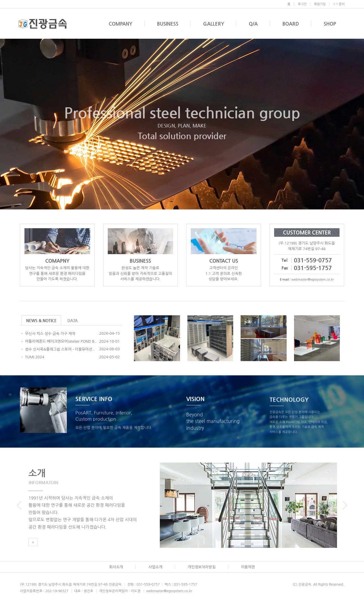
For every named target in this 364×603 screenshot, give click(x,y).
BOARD (291, 24)
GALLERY (214, 24)
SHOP (330, 24)
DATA (73, 320)
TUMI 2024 (35, 357)
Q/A (253, 24)
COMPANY (120, 24)
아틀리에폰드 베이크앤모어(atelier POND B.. (61, 341)
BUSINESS (168, 24)
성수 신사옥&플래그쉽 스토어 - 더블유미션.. (60, 349)
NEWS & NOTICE (41, 320)
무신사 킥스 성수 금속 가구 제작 (50, 334)
